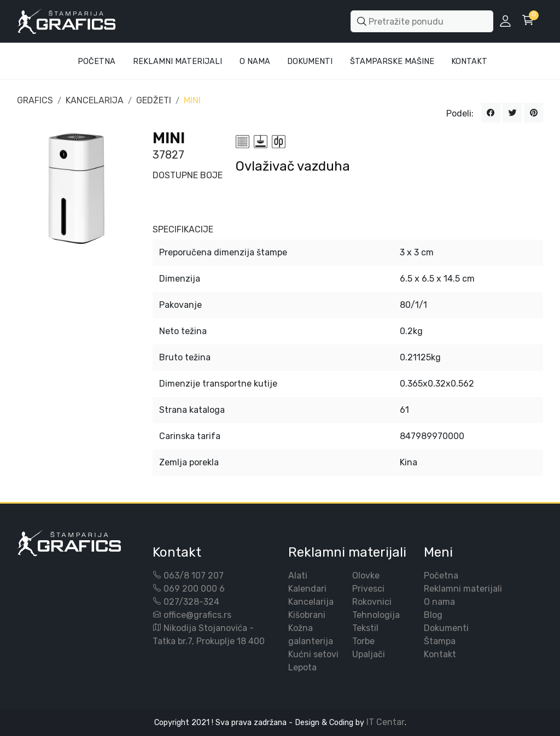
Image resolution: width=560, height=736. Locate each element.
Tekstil (365, 628)
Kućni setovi (313, 654)
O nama (439, 602)
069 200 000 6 (194, 589)
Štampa (440, 641)
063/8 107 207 (194, 576)
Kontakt (469, 62)
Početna (97, 62)
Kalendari (307, 589)
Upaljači (369, 654)
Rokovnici (372, 602)
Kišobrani (307, 615)
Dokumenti (310, 62)
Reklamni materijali (177, 62)
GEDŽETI (154, 100)
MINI (192, 100)
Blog (433, 615)
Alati (298, 576)
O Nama (255, 62)
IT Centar (386, 722)
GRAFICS (35, 100)
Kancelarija (311, 602)
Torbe (363, 641)
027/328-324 (191, 602)
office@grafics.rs (197, 615)
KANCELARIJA (95, 100)
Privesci (368, 589)
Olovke (366, 576)
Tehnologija (376, 615)
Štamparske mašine (392, 62)
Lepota (302, 667)
